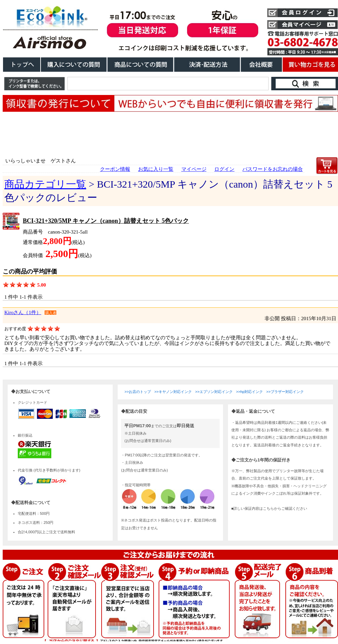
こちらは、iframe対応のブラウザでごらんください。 (170, 510)
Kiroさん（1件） (23, 312)
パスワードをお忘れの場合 (273, 169)
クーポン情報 (115, 169)
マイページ (194, 169)
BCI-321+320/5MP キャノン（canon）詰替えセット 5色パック (106, 221)
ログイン (224, 169)
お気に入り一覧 (156, 169)
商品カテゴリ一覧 (45, 184)
